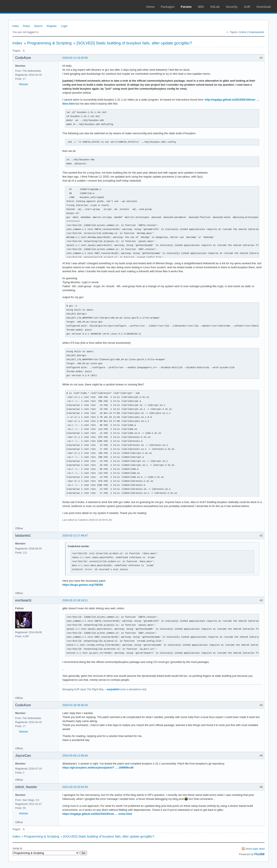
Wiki (201, 7)
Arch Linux (23, 6)
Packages (168, 7)
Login (64, 26)
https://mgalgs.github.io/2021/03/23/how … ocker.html (97, 814)
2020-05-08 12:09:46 (75, 756)
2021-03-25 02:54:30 (75, 787)
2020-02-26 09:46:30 (75, 705)
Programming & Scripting (49, 43)
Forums (186, 7)
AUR (247, 7)
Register (52, 26)
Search (38, 26)
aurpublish (113, 689)
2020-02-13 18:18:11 (75, 600)
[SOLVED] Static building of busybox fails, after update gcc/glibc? (134, 43)
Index (16, 26)
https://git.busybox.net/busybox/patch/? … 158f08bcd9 (98, 768)
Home (151, 7)
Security (232, 7)
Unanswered (256, 32)
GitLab (215, 7)
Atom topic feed (255, 849)
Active (243, 32)
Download (264, 7)
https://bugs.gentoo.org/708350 (83, 585)
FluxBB (259, 854)
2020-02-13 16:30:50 (75, 58)
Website (23, 84)
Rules (26, 26)
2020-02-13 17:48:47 (75, 536)
